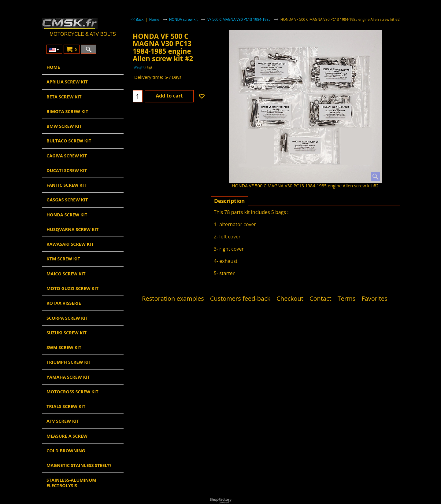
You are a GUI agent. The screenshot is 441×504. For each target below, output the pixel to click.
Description (230, 201)
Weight (139, 67)
